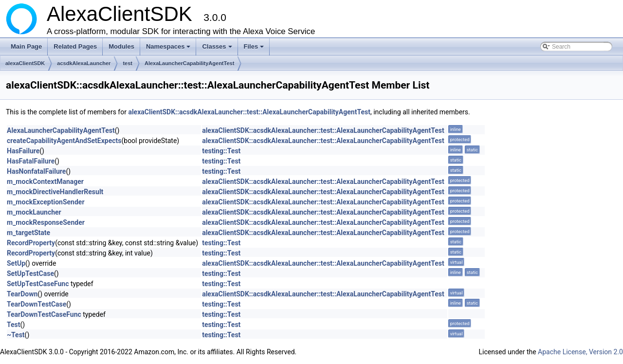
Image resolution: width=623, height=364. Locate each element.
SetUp (16, 263)
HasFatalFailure (31, 161)
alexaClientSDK (25, 63)
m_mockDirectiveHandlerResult (55, 192)
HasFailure (23, 151)
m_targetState (28, 233)
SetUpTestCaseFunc (38, 284)
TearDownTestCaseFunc (44, 314)
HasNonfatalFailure (36, 171)
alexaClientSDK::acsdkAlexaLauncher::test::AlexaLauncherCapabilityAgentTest (249, 112)
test (128, 63)
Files (255, 49)
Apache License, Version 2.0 (580, 352)
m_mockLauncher (34, 212)
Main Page (26, 46)
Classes (218, 49)
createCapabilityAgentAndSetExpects (64, 141)
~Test (16, 335)
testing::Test (221, 151)
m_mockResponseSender (46, 222)
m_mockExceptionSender (46, 202)
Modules (121, 46)
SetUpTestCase (30, 273)
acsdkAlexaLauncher (84, 63)
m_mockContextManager (45, 182)
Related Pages (75, 46)
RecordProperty (31, 243)
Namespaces (169, 49)
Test (14, 325)
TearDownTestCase (37, 304)
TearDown (22, 294)
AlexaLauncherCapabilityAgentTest (189, 63)
